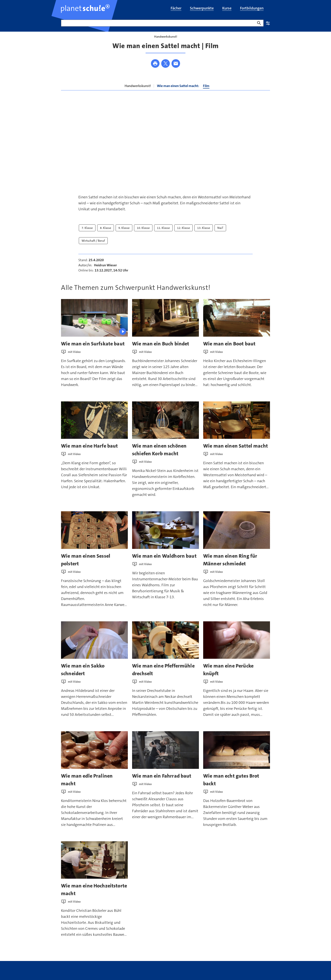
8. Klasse (106, 234)
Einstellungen (268, 23)
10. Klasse (143, 234)
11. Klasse (163, 234)
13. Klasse (204, 234)
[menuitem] (176, 9)
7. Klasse (87, 234)
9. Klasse (124, 234)
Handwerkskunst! (138, 92)
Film (206, 92)
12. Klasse (183, 234)
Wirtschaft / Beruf (93, 247)
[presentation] (94, 324)
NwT (220, 234)
